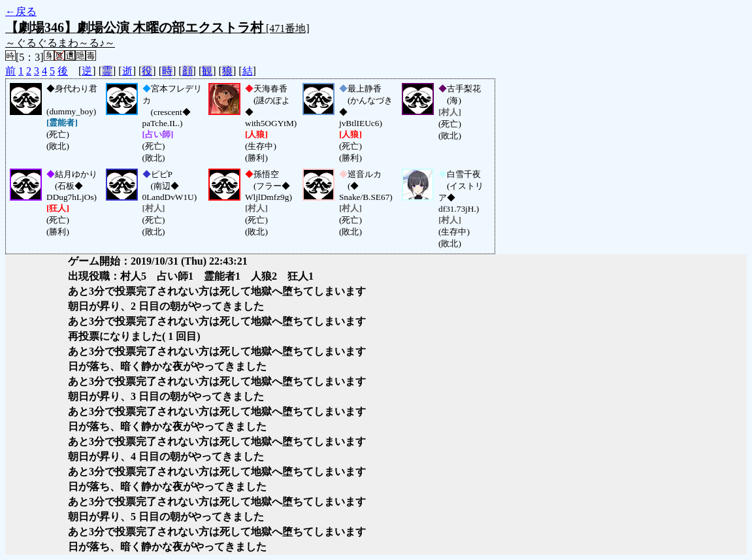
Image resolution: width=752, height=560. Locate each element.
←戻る (21, 11)
